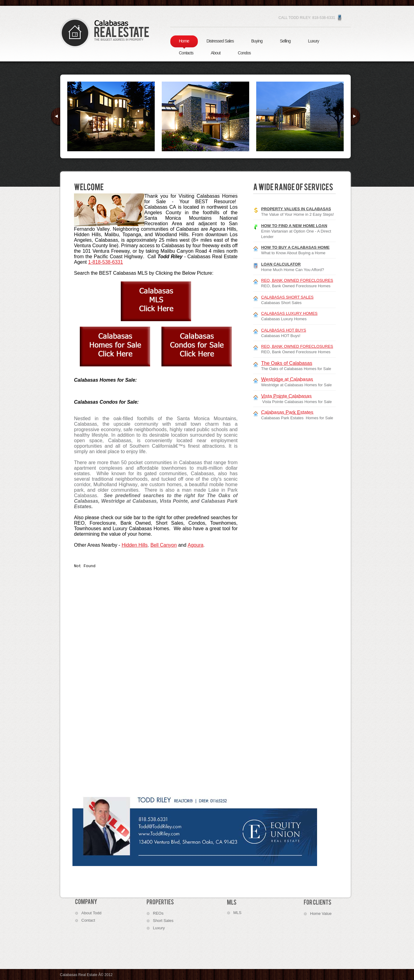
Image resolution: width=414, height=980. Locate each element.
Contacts (186, 53)
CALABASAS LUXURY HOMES (289, 313)
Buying (257, 41)
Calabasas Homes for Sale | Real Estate (105, 33)
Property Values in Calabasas (296, 209)
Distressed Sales (220, 41)
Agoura (196, 545)
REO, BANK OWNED (297, 280)
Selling (285, 41)
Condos (244, 53)
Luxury (313, 41)
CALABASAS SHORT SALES (287, 297)
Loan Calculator (281, 264)
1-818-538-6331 (105, 262)
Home (184, 41)
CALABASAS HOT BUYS (284, 330)
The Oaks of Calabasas (287, 363)
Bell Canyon (164, 545)
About (216, 53)
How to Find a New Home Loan (294, 226)
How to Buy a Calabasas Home (295, 247)
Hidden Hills (135, 545)
